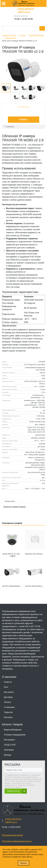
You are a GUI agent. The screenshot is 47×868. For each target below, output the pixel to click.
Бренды (8, 755)
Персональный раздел (12, 835)
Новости (8, 682)
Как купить (9, 692)
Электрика (9, 750)
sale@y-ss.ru (24, 12)
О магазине (9, 707)
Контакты (8, 717)
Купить (23, 120)
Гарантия (8, 712)
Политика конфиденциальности (17, 841)
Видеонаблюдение (13, 730)
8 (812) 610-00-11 (26, 9)
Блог (6, 687)
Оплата (7, 702)
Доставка (8, 697)
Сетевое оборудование (15, 735)
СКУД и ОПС (10, 745)
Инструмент (10, 740)
